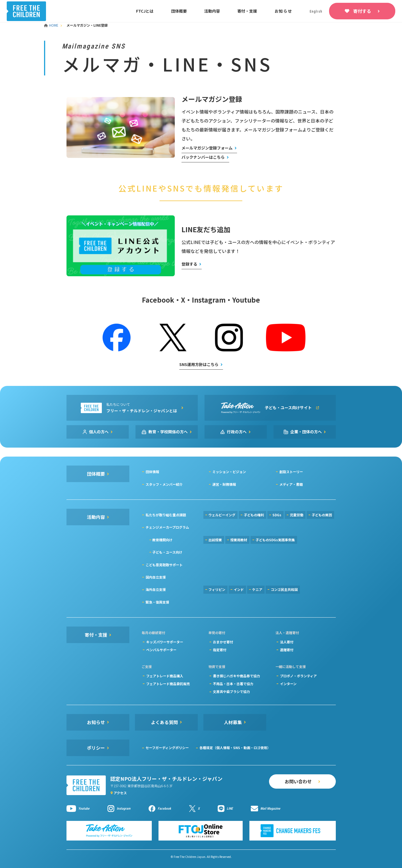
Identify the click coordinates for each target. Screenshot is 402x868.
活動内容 (212, 11)
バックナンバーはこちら (203, 157)
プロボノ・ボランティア (298, 676)
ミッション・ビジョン (229, 472)
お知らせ (283, 11)
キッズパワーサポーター (165, 642)
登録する (189, 264)
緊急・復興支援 (157, 602)
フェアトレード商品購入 (165, 676)
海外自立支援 (156, 589)
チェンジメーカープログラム (167, 527)
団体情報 (152, 472)
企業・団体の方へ (306, 432)
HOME (52, 25)
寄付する (362, 11)
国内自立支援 (156, 577)
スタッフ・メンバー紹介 (164, 484)
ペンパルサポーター (161, 650)
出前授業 (215, 540)
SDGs (277, 515)
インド (239, 589)
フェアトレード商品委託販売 (168, 684)
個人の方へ (99, 432)
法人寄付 (287, 642)
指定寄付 (220, 650)
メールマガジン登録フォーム (207, 148)
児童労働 (297, 515)
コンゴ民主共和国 (284, 589)
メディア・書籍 (291, 484)
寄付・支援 (247, 11)
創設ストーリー (291, 472)
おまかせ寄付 (223, 642)
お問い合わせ (298, 781)
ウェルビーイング (222, 515)
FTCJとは (145, 11)
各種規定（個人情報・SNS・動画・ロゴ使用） (235, 748)
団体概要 (179, 11)
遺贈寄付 (287, 650)
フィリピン (217, 589)
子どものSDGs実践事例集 (275, 540)
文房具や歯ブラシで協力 (231, 691)
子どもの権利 (254, 515)
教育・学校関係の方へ (168, 432)
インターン (288, 684)
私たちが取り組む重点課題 (166, 515)
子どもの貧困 (322, 515)
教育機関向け (162, 540)
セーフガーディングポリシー (167, 748)
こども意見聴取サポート (164, 565)
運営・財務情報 (224, 484)
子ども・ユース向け (167, 552)
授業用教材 (239, 540)
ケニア (257, 589)
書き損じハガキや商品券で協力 (236, 676)
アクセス (120, 793)
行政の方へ (237, 432)
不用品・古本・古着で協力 (233, 684)
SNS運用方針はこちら (199, 364)
